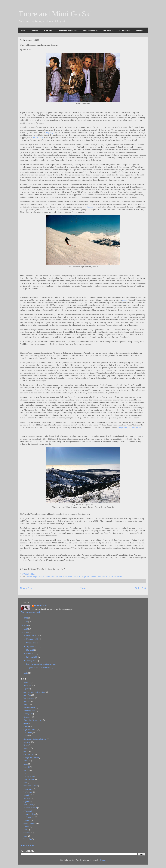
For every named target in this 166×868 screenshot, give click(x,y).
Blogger (103, 860)
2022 (26, 632)
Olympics (27, 801)
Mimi (26, 783)
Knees (99, 577)
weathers (27, 833)
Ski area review (29, 814)
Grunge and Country (88, 577)
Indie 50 (27, 767)
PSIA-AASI (28, 811)
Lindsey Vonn (29, 776)
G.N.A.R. (27, 748)
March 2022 (31, 654)
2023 (26, 629)
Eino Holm (63, 577)
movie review (29, 789)
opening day (28, 805)
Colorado (27, 717)
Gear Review (28, 755)
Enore (70, 577)
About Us (140, 30)
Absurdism (48, 30)
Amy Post (27, 695)
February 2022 (32, 657)
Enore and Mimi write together (35, 739)
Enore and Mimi (41, 606)
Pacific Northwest (30, 808)
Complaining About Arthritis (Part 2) (39, 667)
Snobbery (27, 820)
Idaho (26, 764)
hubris (26, 761)
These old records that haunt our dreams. (41, 664)
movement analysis (31, 786)
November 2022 (33, 639)
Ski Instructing (124, 30)
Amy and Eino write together (34, 692)
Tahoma (26, 827)
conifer (41, 577)
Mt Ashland (28, 792)
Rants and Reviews (90, 30)
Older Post (140, 588)
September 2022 (33, 646)
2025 (26, 622)
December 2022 (32, 636)
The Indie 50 (108, 30)
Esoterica (34, 30)
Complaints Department (67, 30)
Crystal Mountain (51, 577)
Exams (26, 745)
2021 (26, 673)
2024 (26, 625)
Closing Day (28, 714)
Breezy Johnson (29, 708)
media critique (29, 780)
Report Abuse (28, 845)
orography (50, 132)
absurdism (27, 686)
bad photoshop (29, 698)
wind (25, 836)
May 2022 (30, 650)
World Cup (28, 839)
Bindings (27, 701)
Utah (25, 830)
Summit (90, 207)
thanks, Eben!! (39, 138)
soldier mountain (30, 823)
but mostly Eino (29, 711)
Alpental (29, 577)
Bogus (35, 577)
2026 (26, 618)
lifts (104, 577)
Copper (26, 726)
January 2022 (31, 661)
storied (125, 300)
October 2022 (32, 643)
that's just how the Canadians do (129, 427)
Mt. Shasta (118, 577)
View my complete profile (31, 612)
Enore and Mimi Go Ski (55, 14)
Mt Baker (109, 577)
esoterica (76, 577)
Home (23, 30)
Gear (25, 751)
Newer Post (26, 588)
